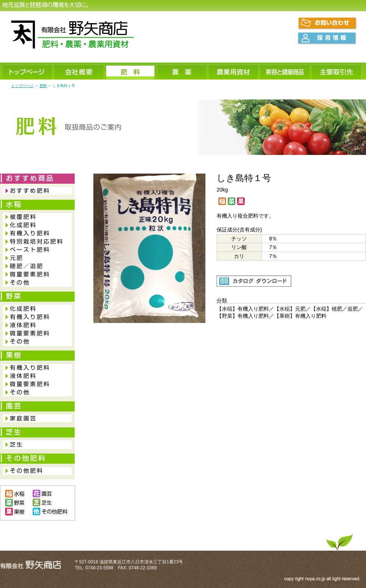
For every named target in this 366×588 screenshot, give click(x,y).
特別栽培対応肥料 (37, 242)
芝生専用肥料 (37, 445)
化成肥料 (37, 225)
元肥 (37, 258)
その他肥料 (37, 471)
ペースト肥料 (37, 250)
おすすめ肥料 (37, 191)
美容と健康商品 (285, 72)
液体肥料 (37, 325)
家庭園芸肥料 (37, 419)
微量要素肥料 (37, 274)
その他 (37, 283)
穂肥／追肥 (37, 266)
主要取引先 (337, 72)
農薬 (182, 72)
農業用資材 (234, 72)
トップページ (28, 72)
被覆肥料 (37, 217)
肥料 (131, 72)
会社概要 (79, 72)
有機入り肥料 (37, 233)
